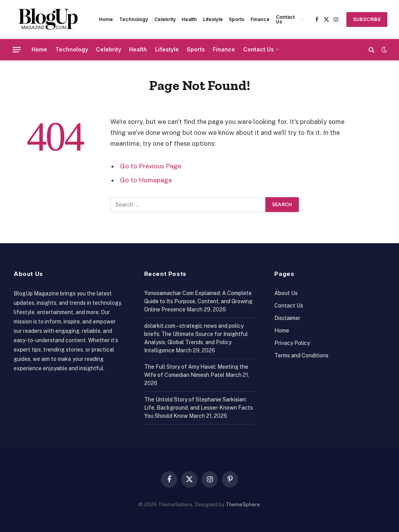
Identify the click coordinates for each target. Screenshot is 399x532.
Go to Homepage (146, 180)
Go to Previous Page (151, 166)
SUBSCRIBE (367, 19)
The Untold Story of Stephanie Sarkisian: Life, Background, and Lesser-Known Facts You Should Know (199, 408)
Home (106, 19)
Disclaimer (287, 318)
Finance (260, 19)
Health (189, 19)
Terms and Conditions (301, 355)
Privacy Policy (292, 343)
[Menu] (17, 49)
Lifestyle (213, 19)
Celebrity (165, 19)
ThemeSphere (243, 505)
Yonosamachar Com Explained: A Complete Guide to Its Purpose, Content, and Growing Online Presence (198, 301)
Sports (237, 19)
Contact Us (285, 19)
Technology (134, 19)
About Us (286, 293)
